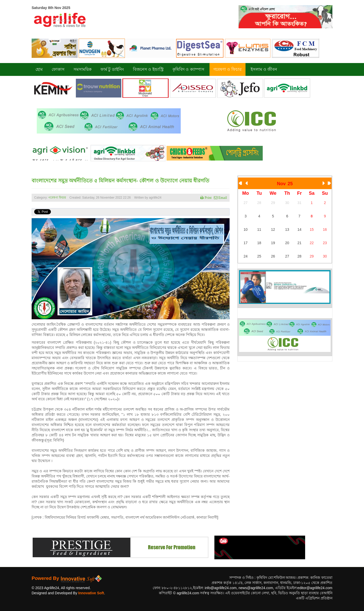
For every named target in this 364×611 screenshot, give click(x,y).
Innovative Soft (91, 593)
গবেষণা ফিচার (57, 198)
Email (222, 198)
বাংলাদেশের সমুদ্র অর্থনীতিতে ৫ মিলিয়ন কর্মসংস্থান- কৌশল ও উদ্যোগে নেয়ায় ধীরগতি (120, 181)
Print (208, 198)
